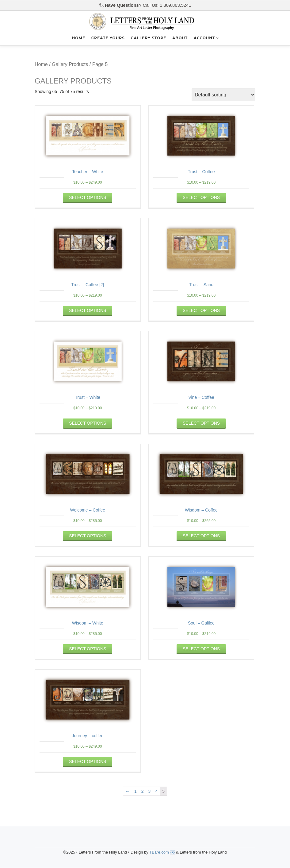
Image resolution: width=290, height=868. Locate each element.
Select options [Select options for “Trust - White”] (88, 423)
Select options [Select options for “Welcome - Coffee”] (88, 536)
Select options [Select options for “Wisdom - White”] (88, 649)
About (180, 38)
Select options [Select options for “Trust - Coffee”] (201, 197)
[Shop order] (223, 95)
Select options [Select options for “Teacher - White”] (88, 197)
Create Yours (108, 38)
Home (79, 38)
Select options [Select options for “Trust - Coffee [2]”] (88, 310)
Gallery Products (70, 64)
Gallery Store (148, 38)
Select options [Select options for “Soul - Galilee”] (201, 649)
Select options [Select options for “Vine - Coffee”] (201, 423)
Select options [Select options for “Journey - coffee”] (88, 761)
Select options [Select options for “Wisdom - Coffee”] (201, 536)
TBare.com (162, 852)
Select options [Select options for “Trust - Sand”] (201, 310)
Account (204, 38)
